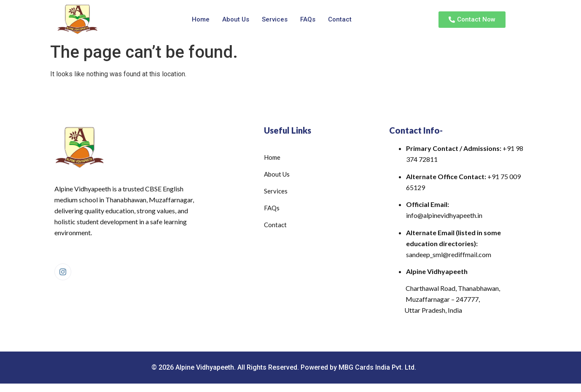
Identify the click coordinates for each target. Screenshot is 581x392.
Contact (340, 19)
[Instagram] (63, 272)
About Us (236, 19)
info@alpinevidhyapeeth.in (444, 215)
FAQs (308, 19)
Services (275, 19)
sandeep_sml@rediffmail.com (449, 254)
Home (201, 19)
